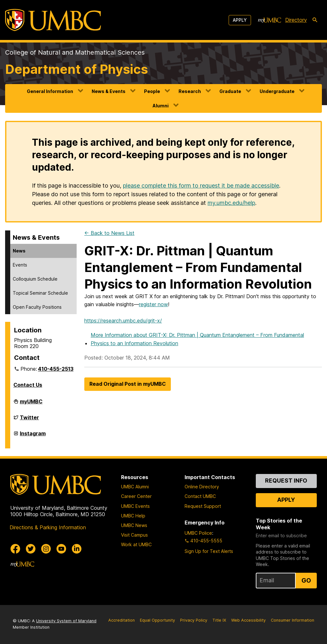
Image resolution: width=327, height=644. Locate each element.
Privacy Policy (194, 620)
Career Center (136, 496)
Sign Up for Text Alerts (209, 551)
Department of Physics (76, 69)
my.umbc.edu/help (231, 203)
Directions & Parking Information (48, 527)
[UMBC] (53, 20)
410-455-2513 (56, 369)
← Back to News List (109, 233)
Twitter (29, 420)
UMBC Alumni (135, 487)
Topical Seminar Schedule (40, 293)
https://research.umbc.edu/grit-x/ (123, 321)
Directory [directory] (296, 20)
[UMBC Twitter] (31, 549)
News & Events (109, 91)
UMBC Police (198, 533)
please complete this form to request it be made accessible (201, 186)
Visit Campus (134, 535)
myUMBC (31, 404)
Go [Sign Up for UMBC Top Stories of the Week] (306, 580)
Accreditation (122, 620)
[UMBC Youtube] (61, 549)
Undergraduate (277, 91)
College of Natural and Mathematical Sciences (75, 52)
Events (20, 265)
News (19, 251)
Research (190, 91)
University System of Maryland (66, 621)
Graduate (230, 91)
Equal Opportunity (157, 620)
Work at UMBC (136, 544)
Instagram (33, 436)
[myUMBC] (270, 20)
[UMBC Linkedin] (77, 549)
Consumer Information (293, 620)
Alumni (161, 106)
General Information (50, 91)
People (152, 91)
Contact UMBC (200, 496)
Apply (240, 20)
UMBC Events (135, 506)
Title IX (219, 620)
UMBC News (134, 525)
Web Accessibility (248, 620)
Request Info (286, 481)
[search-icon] (315, 20)
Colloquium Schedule (35, 279)
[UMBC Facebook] (15, 549)
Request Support (203, 506)
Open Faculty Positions (37, 307)
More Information (197, 339)
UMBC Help (133, 516)
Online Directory (202, 487)
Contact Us (28, 385)
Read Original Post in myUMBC (128, 384)
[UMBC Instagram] (46, 549)
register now (153, 304)
